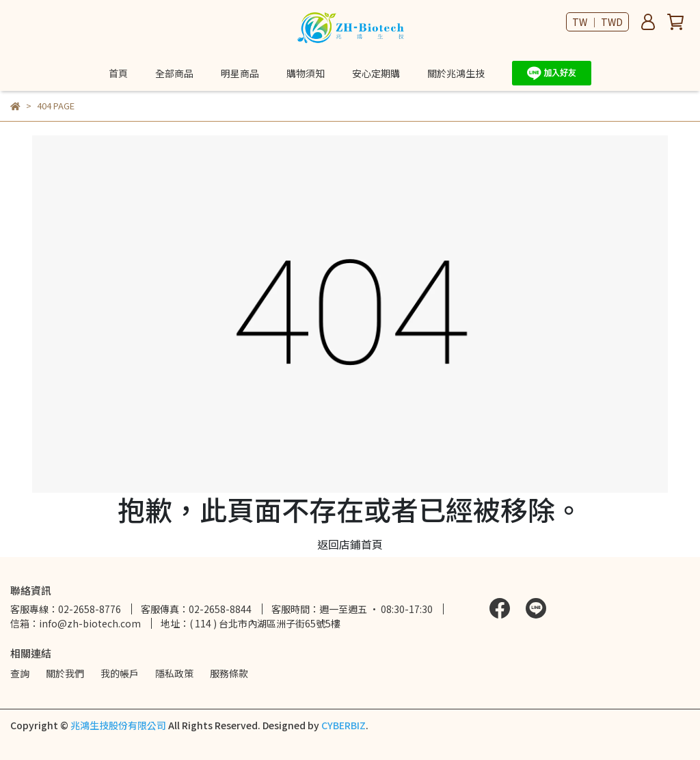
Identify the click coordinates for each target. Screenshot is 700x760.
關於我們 (65, 673)
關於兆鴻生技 (456, 73)
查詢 (20, 673)
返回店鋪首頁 (350, 544)
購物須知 (306, 73)
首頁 (118, 73)
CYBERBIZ (344, 725)
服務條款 (229, 673)
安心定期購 (376, 73)
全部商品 (174, 73)
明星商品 (240, 73)
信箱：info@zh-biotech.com (76, 623)
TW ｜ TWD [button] (597, 22)
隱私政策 (174, 673)
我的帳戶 (120, 673)
